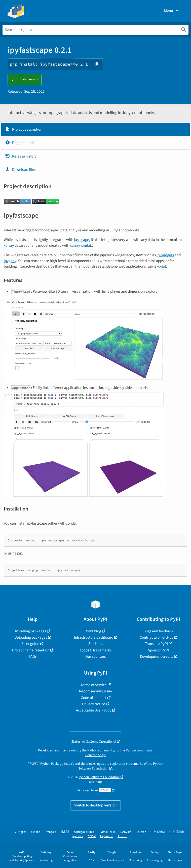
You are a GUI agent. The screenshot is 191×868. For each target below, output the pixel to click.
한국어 (122, 836)
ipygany (10, 261)
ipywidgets (165, 255)
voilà (161, 266)
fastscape (82, 240)
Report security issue (96, 691)
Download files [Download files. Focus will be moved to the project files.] (20, 170)
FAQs (33, 656)
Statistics (96, 644)
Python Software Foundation (99, 777)
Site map (96, 782)
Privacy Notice (94, 704)
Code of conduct (94, 698)
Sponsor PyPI (158, 650)
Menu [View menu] (172, 11)
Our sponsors (96, 656)
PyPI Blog (93, 631)
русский (78, 836)
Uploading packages (31, 637)
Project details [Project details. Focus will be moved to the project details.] (20, 143)
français (51, 832)
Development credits (157, 656)
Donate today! (96, 755)
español (36, 832)
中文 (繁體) (177, 832)
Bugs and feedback (159, 631)
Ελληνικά (126, 832)
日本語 (65, 832)
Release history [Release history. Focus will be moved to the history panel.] (21, 156)
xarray (9, 245)
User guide (31, 644)
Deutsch (141, 832)
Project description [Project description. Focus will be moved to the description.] (24, 129)
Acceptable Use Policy (94, 710)
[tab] (96, 130)
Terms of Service (94, 685)
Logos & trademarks (96, 650)
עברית (92, 836)
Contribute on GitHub (157, 637)
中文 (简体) (158, 832)
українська (108, 832)
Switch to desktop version (96, 805)
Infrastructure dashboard (94, 637)
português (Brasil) (85, 832)
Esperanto (107, 836)
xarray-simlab (81, 245)
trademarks (135, 764)
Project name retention (31, 650)
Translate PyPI (156, 644)
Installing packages (31, 631)
